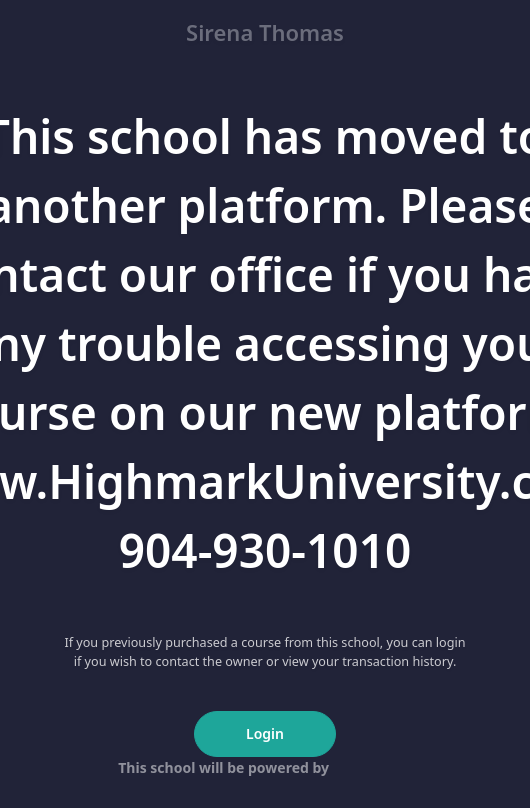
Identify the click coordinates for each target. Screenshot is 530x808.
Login (265, 733)
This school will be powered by (264, 767)
